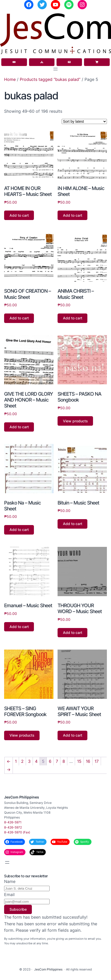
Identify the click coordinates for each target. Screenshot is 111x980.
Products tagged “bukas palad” (50, 79)
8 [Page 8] (64, 761)
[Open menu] (55, 69)
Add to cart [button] (19, 215)
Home (10, 79)
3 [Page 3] (29, 761)
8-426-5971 (13, 822)
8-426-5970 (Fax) (17, 832)
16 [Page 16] (88, 761)
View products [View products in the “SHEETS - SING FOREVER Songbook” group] (22, 735)
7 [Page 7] (57, 761)
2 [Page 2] (22, 761)
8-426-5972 (13, 827)
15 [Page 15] (79, 761)
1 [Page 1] (16, 761)
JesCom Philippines (22, 797)
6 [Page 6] (50, 761)
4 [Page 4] (36, 761)
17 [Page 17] (97, 761)
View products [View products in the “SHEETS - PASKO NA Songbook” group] (75, 421)
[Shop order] (84, 121)
